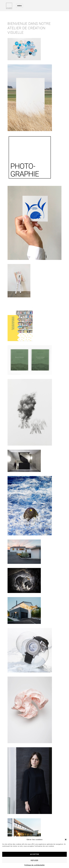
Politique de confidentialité (34, 865)
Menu (20, 6)
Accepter (35, 854)
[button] (66, 840)
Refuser (34, 860)
